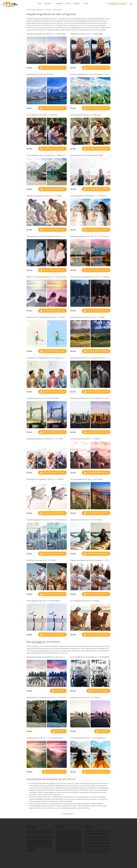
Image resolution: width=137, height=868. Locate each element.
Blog (86, 3)
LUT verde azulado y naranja (97, 772)
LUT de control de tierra (55, 772)
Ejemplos (59, 3)
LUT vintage (60, 731)
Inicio (40, 3)
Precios (68, 3)
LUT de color (60, 691)
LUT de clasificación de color (54, 68)
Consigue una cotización (117, 4)
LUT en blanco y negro (100, 691)
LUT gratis (37, 642)
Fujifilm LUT (103, 731)
